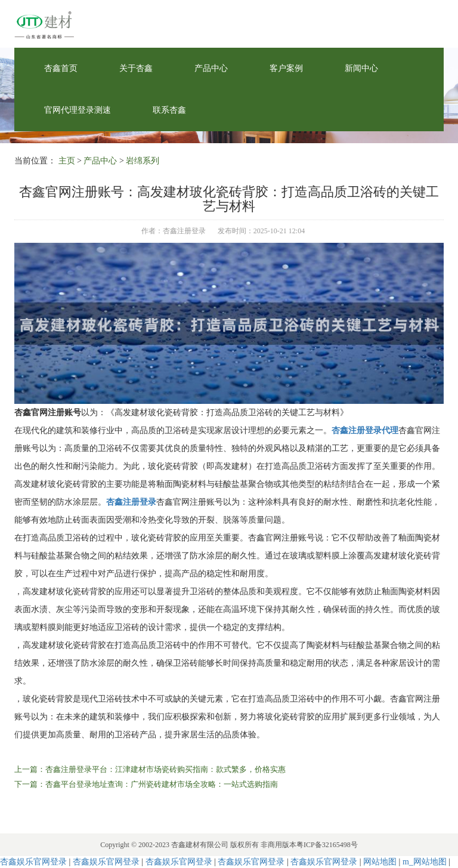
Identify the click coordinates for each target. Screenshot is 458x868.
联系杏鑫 (169, 110)
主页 (67, 161)
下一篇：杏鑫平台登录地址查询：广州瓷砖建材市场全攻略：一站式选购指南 (146, 784)
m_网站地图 (425, 862)
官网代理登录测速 (78, 110)
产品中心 (211, 68)
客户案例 (286, 68)
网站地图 (380, 862)
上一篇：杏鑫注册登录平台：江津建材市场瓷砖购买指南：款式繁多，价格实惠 (150, 769)
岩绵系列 (143, 161)
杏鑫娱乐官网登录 (33, 862)
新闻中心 (361, 68)
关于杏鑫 (136, 68)
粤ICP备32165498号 (327, 845)
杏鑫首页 (61, 68)
